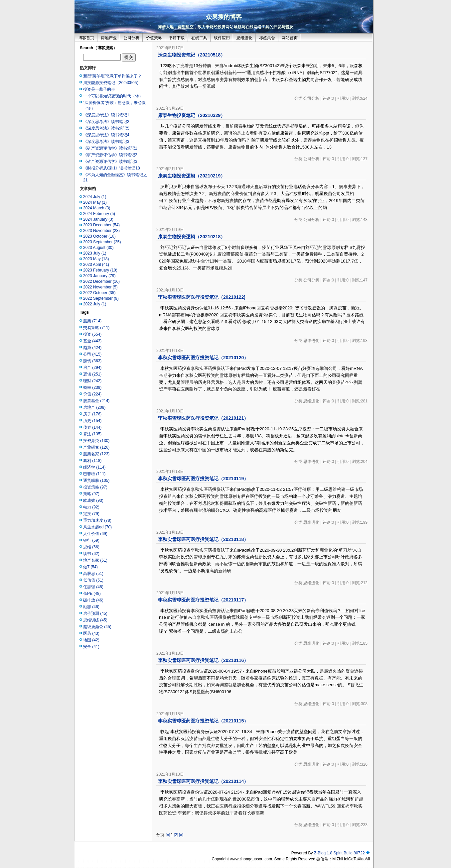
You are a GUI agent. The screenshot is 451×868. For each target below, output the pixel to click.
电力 (91, 507)
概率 (92, 387)
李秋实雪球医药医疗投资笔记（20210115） (203, 721)
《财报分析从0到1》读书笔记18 (112, 168)
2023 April (96, 265)
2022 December (101, 281)
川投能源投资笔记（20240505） (112, 83)
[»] (181, 835)
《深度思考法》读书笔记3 (106, 142)
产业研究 (96, 447)
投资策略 (95, 487)
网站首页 (290, 38)
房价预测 (95, 613)
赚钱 (92, 361)
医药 (91, 633)
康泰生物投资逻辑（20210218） (192, 237)
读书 (91, 554)
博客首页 (86, 38)
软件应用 (222, 38)
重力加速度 (97, 520)
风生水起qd (97, 527)
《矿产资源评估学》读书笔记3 (110, 162)
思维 (91, 547)
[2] (176, 835)
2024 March (97, 208)
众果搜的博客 (224, 17)
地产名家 (95, 560)
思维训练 (95, 620)
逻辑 (92, 374)
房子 (92, 414)
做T (90, 567)
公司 (92, 354)
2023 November (101, 231)
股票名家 (96, 454)
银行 (91, 540)
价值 (92, 394)
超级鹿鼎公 (97, 627)
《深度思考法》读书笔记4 (106, 135)
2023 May (96, 259)
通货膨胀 (96, 481)
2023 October (99, 236)
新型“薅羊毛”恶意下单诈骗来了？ (112, 76)
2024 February (99, 214)
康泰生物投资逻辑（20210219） (192, 176)
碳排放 (93, 600)
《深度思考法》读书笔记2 (106, 122)
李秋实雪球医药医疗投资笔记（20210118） (203, 539)
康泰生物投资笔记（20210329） (192, 115)
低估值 (93, 580)
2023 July (95, 253)
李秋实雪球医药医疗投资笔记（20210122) (202, 297)
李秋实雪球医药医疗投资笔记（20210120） (203, 358)
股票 (92, 321)
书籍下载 (177, 38)
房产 (92, 368)
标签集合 (267, 38)
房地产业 (109, 38)
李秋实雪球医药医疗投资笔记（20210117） (203, 600)
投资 (92, 334)
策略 (91, 494)
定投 (91, 514)
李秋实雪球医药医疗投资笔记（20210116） (203, 660)
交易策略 (96, 328)
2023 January (99, 276)
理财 (92, 381)
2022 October (99, 293)
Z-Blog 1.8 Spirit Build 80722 (339, 853)
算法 (92, 434)
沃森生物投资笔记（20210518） (192, 55)
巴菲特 (94, 474)
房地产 (94, 407)
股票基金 (96, 401)
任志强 (93, 587)
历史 (92, 421)
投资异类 (96, 441)
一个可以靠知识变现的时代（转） (113, 96)
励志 (91, 607)
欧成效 (93, 500)
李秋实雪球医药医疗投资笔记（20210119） (203, 479)
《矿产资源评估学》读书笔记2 (110, 155)
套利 (92, 461)
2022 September (101, 298)
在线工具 (199, 38)
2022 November (100, 287)
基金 (92, 341)
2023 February (100, 270)
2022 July (95, 304)
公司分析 (131, 38)
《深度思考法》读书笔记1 (106, 115)
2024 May (95, 202)
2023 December (101, 225)
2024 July (95, 197)
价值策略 (154, 38)
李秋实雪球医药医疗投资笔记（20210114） (203, 781)
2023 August (98, 248)
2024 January (98, 219)
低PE (92, 594)
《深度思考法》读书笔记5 (106, 128)
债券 (92, 427)
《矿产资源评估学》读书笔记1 (110, 148)
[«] (168, 835)
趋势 (92, 348)
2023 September (102, 242)
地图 (91, 640)
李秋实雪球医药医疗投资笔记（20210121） (203, 418)
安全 (91, 647)
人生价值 (95, 534)
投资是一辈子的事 (99, 89)
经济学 (94, 467)
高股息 (93, 574)
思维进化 (244, 38)
